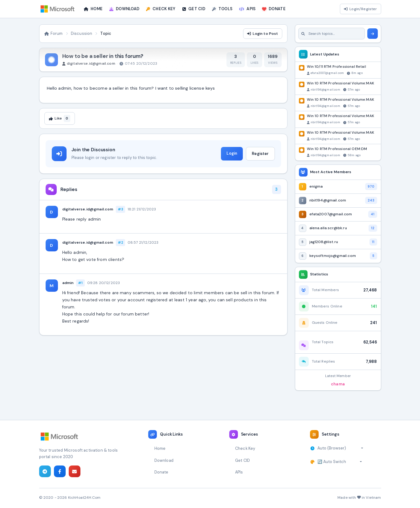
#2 (120, 242)
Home (160, 448)
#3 (120, 209)
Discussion (82, 33)
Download (164, 460)
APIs (239, 472)
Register (260, 154)
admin (68, 283)
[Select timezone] (340, 448)
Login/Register (360, 9)
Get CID (243, 460)
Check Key (245, 448)
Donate (161, 472)
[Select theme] (340, 462)
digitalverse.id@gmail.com (88, 209)
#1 (80, 283)
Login (232, 153)
